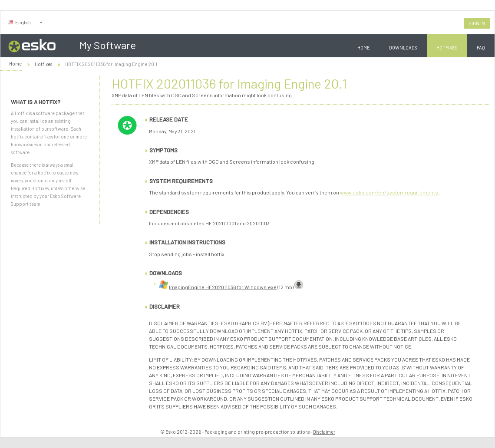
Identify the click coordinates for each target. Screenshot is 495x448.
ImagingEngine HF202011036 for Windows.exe (223, 287)
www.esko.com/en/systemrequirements (389, 192)
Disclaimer (324, 432)
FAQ (481, 48)
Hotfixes (447, 48)
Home (364, 48)
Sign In (477, 23)
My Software (108, 45)
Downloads (403, 48)
